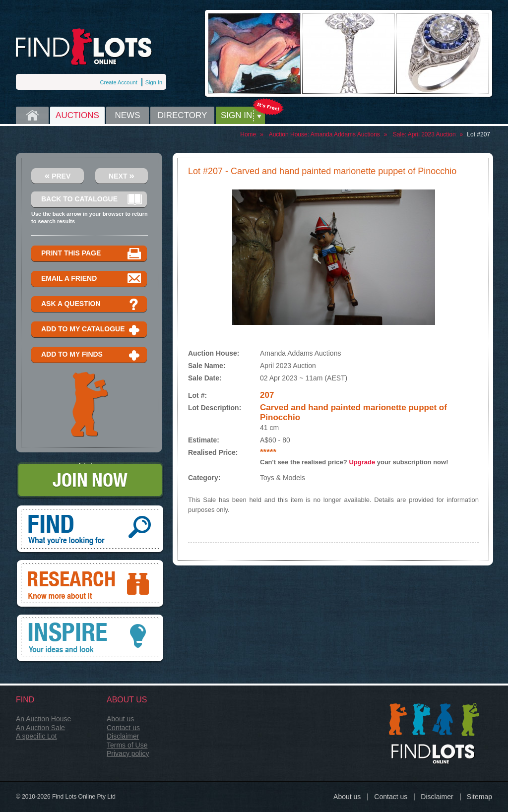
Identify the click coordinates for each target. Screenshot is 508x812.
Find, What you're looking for (90, 530)
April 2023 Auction (432, 134)
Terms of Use (127, 745)
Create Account (119, 82)
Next (122, 175)
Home (32, 115)
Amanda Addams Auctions (345, 134)
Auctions (77, 115)
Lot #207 (478, 134)
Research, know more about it (90, 584)
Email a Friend (92, 279)
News (128, 115)
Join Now (90, 481)
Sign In (154, 82)
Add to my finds (92, 355)
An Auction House (43, 719)
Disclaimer (123, 736)
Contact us (123, 728)
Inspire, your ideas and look (90, 639)
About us (120, 719)
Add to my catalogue (92, 330)
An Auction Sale (40, 728)
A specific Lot (36, 736)
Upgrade (362, 462)
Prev (58, 175)
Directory (183, 115)
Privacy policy (128, 753)
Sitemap (479, 797)
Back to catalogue (92, 200)
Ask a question (92, 304)
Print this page (92, 254)
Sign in (236, 115)
